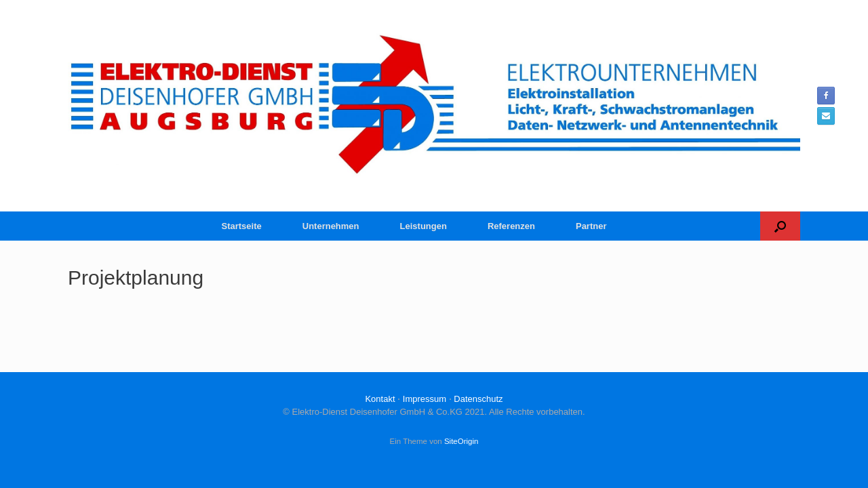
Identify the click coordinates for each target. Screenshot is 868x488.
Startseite (242, 226)
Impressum (425, 399)
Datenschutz (478, 399)
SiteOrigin (461, 441)
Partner (591, 226)
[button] (780, 226)
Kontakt (380, 399)
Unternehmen (331, 226)
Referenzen (511, 226)
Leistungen (423, 226)
